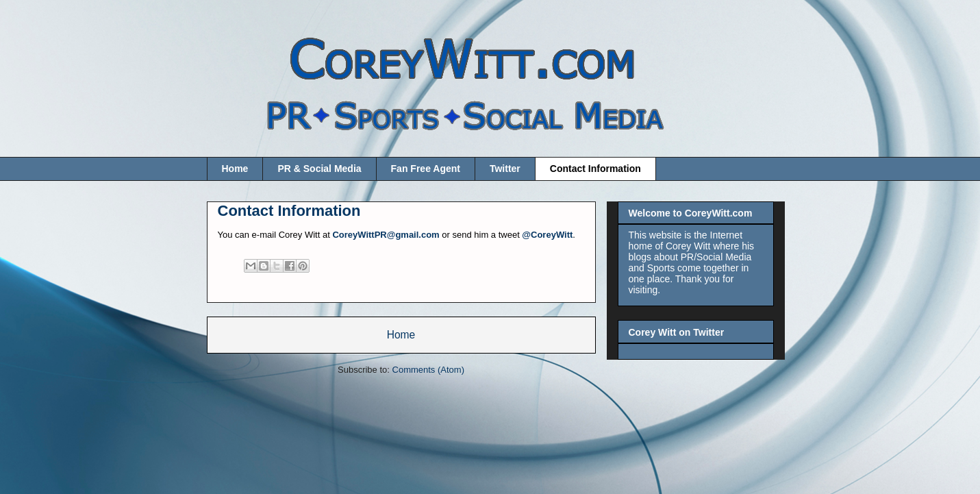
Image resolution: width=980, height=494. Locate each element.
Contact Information (595, 169)
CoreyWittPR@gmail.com (386, 235)
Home (235, 169)
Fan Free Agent (426, 169)
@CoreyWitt (547, 235)
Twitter (505, 169)
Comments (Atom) (428, 370)
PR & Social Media (319, 169)
